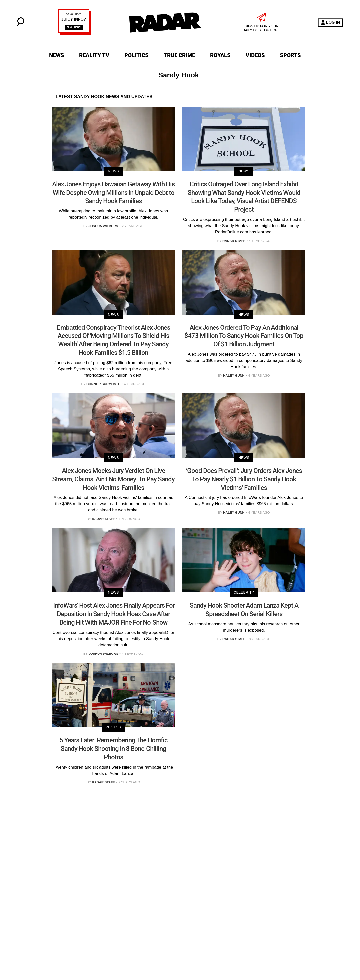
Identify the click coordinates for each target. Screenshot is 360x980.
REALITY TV (94, 55)
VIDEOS (255, 55)
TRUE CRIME (179, 55)
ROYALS (220, 55)
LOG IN (331, 23)
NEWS (57, 55)
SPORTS (290, 55)
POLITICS (137, 55)
